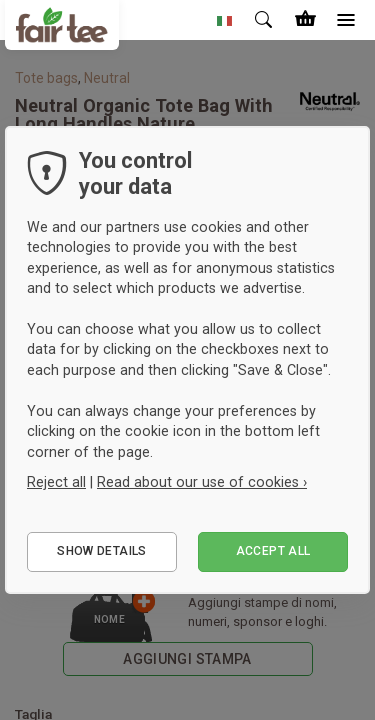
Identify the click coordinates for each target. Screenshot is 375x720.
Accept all (273, 551)
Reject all (56, 482)
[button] (225, 20)
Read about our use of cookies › (202, 482)
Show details (101, 551)
